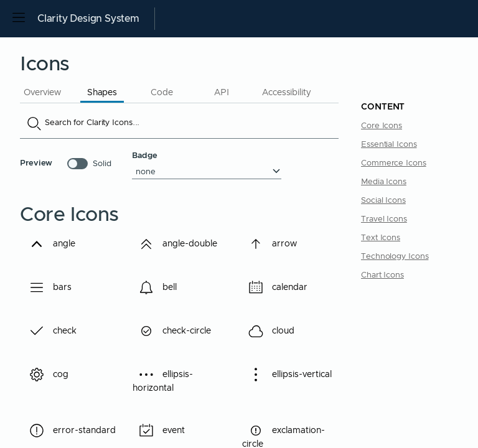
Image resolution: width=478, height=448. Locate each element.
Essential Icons (389, 145)
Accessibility (287, 93)
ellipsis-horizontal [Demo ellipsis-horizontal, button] (163, 380)
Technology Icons (395, 257)
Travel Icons (384, 219)
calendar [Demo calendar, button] (282, 287)
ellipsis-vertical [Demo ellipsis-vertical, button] (287, 380)
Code (162, 93)
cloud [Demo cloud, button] (275, 331)
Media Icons (384, 182)
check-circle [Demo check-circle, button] (179, 331)
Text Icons (381, 238)
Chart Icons (382, 275)
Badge (145, 156)
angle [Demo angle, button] (56, 244)
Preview (36, 163)
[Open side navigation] (19, 19)
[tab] (42, 92)
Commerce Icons (394, 163)
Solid (102, 164)
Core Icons (382, 126)
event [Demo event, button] (166, 431)
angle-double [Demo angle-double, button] (182, 244)
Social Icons (383, 201)
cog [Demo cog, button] (53, 375)
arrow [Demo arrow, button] (276, 244)
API (222, 93)
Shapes (102, 93)
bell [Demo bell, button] (162, 287)
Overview (42, 93)
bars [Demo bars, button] (54, 287)
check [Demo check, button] (57, 331)
